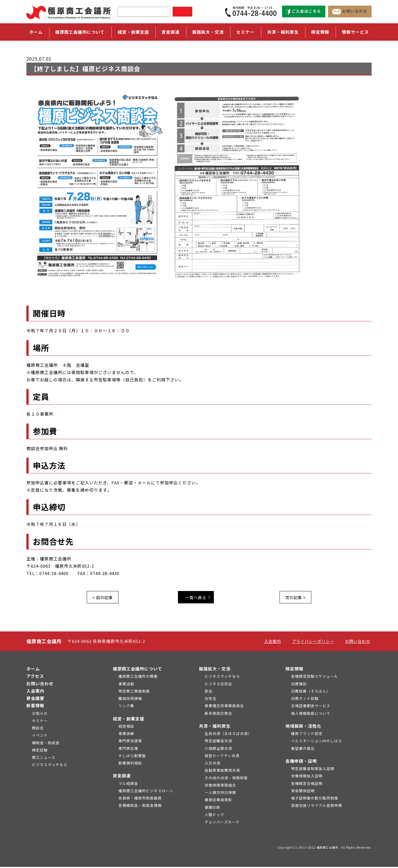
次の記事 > (294, 598)
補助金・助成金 (46, 744)
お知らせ (40, 714)
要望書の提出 (303, 749)
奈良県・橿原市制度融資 (140, 799)
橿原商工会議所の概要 (138, 678)
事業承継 (126, 735)
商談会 (38, 729)
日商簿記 (299, 685)
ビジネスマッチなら (50, 766)
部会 (209, 692)
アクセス (35, 677)
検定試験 (40, 751)
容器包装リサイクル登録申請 (317, 807)
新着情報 (35, 707)
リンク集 (126, 707)
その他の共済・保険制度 (226, 779)
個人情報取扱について (311, 714)
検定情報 (294, 670)
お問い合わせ (350, 12)
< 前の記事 (104, 598)
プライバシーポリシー (314, 642)
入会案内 (274, 642)
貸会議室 (35, 699)
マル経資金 (128, 785)
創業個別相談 (130, 764)
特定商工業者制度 (134, 692)
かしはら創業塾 (132, 757)
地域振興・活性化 (303, 727)
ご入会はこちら (304, 12)
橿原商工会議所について (138, 670)
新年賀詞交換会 (218, 714)
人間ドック (214, 816)
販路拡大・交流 (215, 670)
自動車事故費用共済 (222, 772)
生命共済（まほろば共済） (228, 735)
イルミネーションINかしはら (317, 742)
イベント (40, 737)
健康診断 (212, 808)
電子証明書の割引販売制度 (315, 799)
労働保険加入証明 (307, 777)
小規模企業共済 (218, 749)
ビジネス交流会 (218, 685)
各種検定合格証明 (307, 785)
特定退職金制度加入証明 (313, 770)
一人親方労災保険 (220, 793)
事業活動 (126, 685)
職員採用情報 (130, 699)
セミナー (245, 32)
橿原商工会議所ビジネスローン (146, 792)
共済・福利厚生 (215, 727)
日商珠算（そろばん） (311, 692)
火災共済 (212, 764)
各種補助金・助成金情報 (140, 807)
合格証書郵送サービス (311, 707)
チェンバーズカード (222, 823)
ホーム (36, 32)
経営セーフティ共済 (222, 757)
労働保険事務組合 (220, 786)
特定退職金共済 (218, 742)
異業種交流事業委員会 (224, 707)
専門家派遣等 (130, 742)
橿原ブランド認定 (307, 735)
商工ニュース (44, 758)
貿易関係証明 (303, 792)
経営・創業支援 (129, 720)
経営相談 (126, 727)
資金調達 (122, 777)
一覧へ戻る (198, 598)
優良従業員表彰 (218, 801)
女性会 (211, 699)
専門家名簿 (128, 749)
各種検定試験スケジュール (314, 678)
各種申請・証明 (301, 762)
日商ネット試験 (305, 699)
